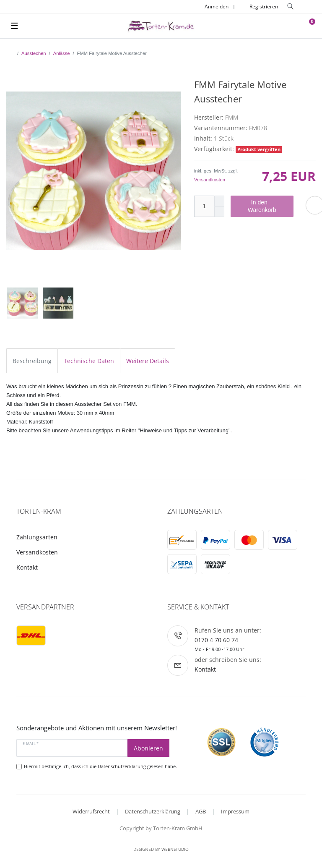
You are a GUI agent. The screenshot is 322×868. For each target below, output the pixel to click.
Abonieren (148, 748)
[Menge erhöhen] (219, 201)
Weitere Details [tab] (148, 361)
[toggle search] (291, 7)
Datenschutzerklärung (153, 811)
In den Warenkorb (267, 206)
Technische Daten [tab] (89, 361)
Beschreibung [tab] (32, 361)
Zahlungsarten (37, 537)
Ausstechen (34, 53)
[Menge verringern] (219, 212)
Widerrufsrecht (91, 811)
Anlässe (62, 53)
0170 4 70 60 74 (216, 640)
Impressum (235, 811)
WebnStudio (175, 849)
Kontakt (27, 567)
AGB (201, 811)
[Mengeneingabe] (204, 206)
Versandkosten (210, 180)
